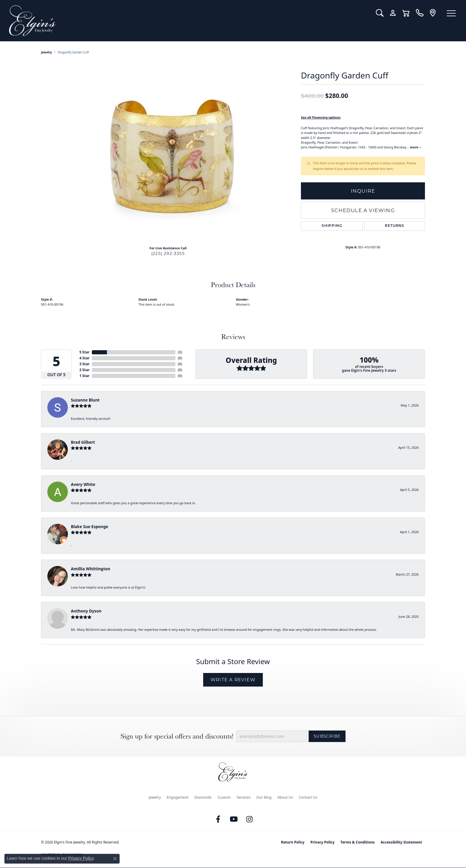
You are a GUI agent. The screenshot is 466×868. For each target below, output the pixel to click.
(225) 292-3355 (168, 253)
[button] (380, 13)
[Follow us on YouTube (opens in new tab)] (234, 819)
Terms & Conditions (358, 842)
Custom (224, 797)
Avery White (83, 484)
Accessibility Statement (401, 842)
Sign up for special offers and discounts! (177, 736)
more (416, 147)
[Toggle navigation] (451, 13)
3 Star (84, 364)
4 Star (84, 358)
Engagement (178, 797)
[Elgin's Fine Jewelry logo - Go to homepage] (188, 21)
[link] (419, 13)
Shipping (332, 226)
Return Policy (293, 842)
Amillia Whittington (91, 569)
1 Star (84, 376)
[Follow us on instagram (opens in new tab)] (250, 819)
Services (243, 797)
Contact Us (308, 797)
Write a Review (233, 680)
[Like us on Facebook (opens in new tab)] (218, 819)
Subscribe (327, 736)
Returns (395, 226)
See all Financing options (321, 117)
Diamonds (203, 797)
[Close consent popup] (115, 859)
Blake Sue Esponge (89, 526)
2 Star (84, 370)
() (180, 352)
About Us (285, 797)
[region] (168, 153)
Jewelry (155, 797)
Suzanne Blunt (85, 400)
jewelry (47, 52)
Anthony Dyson (86, 611)
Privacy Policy (322, 842)
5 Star (84, 352)
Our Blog (264, 797)
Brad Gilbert (83, 442)
